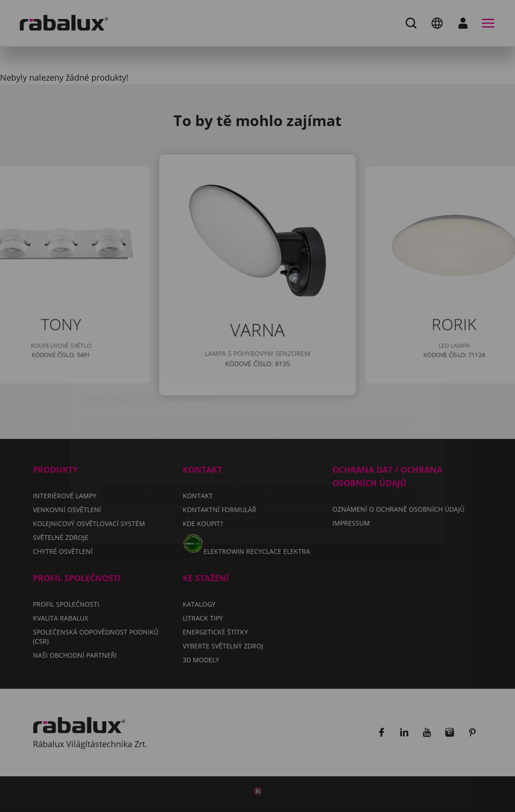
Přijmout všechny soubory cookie (257, 464)
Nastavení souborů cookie (169, 440)
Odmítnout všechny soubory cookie (326, 440)
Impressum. (394, 413)
